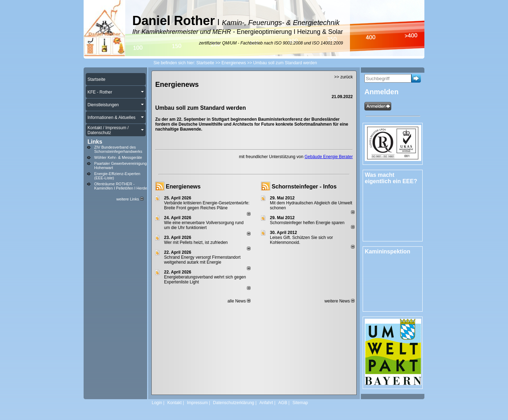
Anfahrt (266, 403)
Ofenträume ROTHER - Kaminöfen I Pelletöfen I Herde (121, 186)
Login (157, 403)
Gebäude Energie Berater (329, 157)
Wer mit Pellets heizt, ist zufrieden (196, 242)
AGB (283, 403)
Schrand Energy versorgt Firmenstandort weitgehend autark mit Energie (202, 260)
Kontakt (174, 403)
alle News (239, 301)
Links (95, 142)
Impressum (197, 403)
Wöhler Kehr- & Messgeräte (118, 157)
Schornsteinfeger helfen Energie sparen (307, 223)
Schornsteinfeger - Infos (304, 187)
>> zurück (343, 77)
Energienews (183, 187)
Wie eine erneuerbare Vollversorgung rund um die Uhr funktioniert (204, 225)
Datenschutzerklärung (234, 403)
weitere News (340, 301)
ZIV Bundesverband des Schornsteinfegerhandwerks (118, 149)
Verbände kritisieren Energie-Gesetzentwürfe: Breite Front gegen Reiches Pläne (207, 205)
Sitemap (300, 403)
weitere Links (130, 199)
